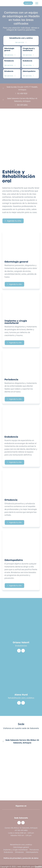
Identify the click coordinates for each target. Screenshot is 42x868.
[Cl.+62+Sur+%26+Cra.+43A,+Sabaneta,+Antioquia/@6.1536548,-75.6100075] (21, 769)
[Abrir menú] (37, 3)
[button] (13, 221)
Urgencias (28, 3)
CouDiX (38, 866)
